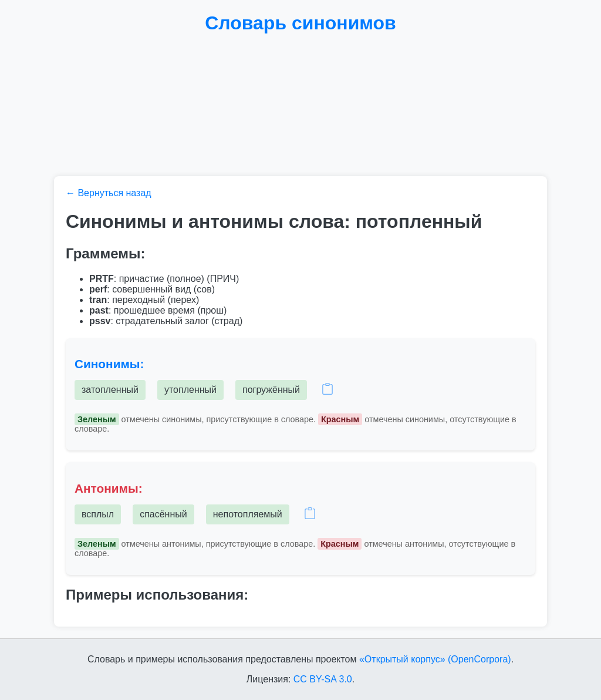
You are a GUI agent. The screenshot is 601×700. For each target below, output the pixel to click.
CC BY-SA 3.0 (323, 679)
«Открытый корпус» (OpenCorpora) (435, 659)
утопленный (190, 390)
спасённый (163, 514)
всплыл (98, 514)
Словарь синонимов (300, 23)
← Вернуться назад (109, 193)
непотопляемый (248, 514)
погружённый (271, 390)
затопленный (110, 390)
